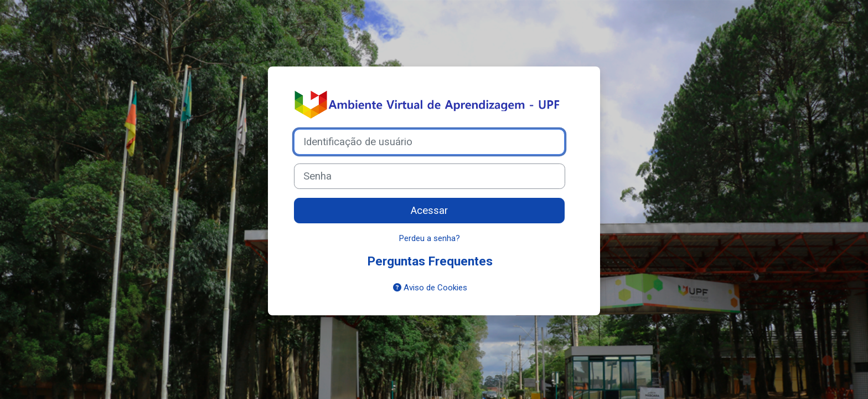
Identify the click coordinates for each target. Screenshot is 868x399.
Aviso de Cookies (430, 288)
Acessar (429, 211)
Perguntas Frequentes (430, 261)
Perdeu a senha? (430, 238)
